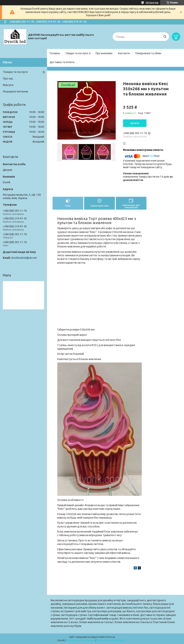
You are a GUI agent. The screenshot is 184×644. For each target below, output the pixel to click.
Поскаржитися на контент (81, 640)
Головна (55, 53)
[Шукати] (165, 37)
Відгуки (8, 85)
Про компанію (104, 53)
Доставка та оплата (62, 62)
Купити (135, 123)
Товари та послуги (77, 53)
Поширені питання (15, 91)
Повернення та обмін (148, 53)
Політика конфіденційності (112, 640)
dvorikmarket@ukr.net (24, 258)
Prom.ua (110, 637)
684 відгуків (152, 3)
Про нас (8, 78)
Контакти (124, 53)
